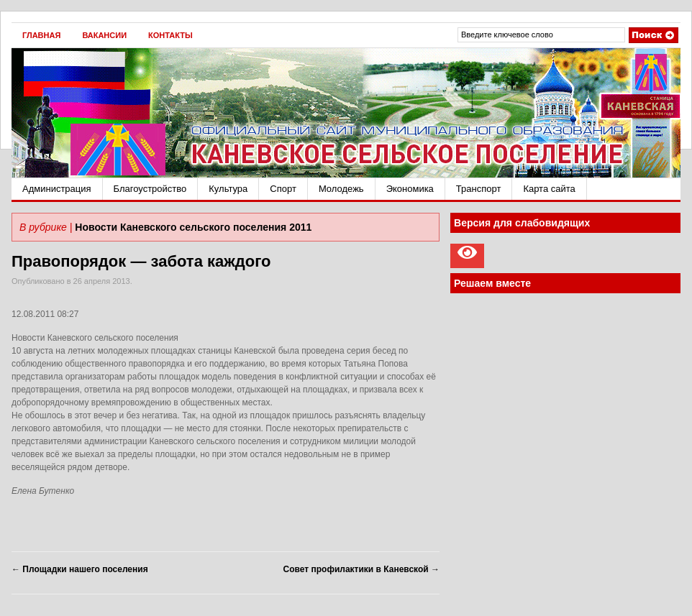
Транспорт (479, 189)
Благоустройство (150, 189)
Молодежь (341, 189)
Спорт (283, 189)
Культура (228, 189)
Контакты (170, 35)
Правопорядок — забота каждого (141, 261)
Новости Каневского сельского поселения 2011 (193, 227)
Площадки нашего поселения (80, 569)
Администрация (57, 189)
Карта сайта (549, 189)
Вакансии (104, 35)
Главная (41, 35)
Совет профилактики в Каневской (361, 569)
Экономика (410, 189)
